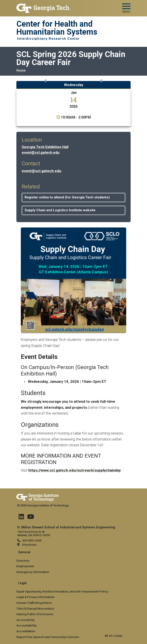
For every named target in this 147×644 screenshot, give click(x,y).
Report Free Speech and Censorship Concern (48, 637)
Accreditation (26, 631)
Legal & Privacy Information (35, 597)
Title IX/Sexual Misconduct (35, 608)
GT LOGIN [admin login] (116, 636)
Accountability (26, 625)
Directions (29, 545)
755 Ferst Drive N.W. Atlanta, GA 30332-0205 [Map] (34, 533)
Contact (31, 164)
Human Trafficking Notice (34, 603)
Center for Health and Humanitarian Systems (57, 28)
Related (31, 187)
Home (21, 70)
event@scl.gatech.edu (41, 153)
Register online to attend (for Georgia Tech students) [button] (67, 197)
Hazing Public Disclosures (35, 614)
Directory (23, 561)
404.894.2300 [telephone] (32, 540)
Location (32, 140)
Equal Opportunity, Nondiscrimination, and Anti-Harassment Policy (62, 591)
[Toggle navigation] (126, 7)
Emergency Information (33, 572)
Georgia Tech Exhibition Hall (45, 147)
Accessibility (25, 620)
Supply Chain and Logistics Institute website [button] (60, 210)
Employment (25, 566)
